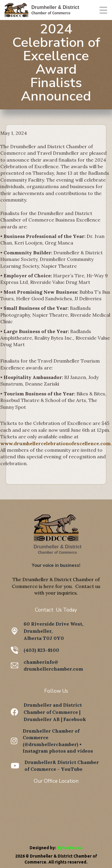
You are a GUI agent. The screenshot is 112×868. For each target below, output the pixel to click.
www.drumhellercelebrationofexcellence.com (55, 443)
